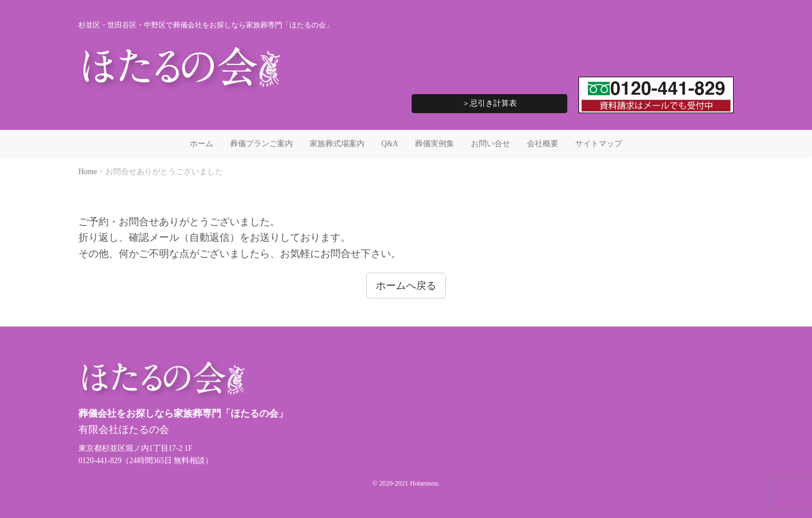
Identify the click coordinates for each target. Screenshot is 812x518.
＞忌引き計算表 (489, 103)
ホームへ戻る (406, 286)
